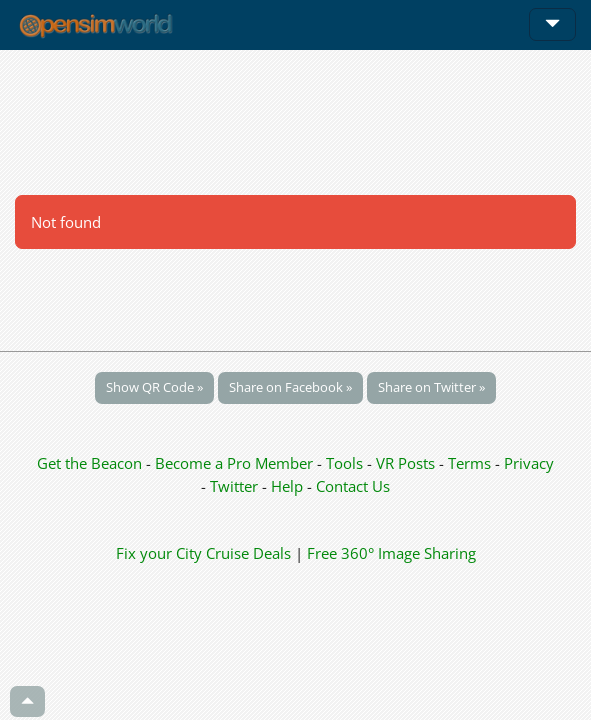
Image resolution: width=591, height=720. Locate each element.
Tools (346, 463)
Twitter (234, 486)
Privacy (529, 463)
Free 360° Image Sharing (391, 553)
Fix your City (159, 553)
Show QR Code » (154, 387)
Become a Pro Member (236, 463)
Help (287, 486)
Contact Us (353, 486)
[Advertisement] (295, 122)
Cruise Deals (248, 553)
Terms (471, 463)
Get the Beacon (89, 463)
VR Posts (407, 463)
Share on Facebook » (290, 387)
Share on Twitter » (431, 387)
